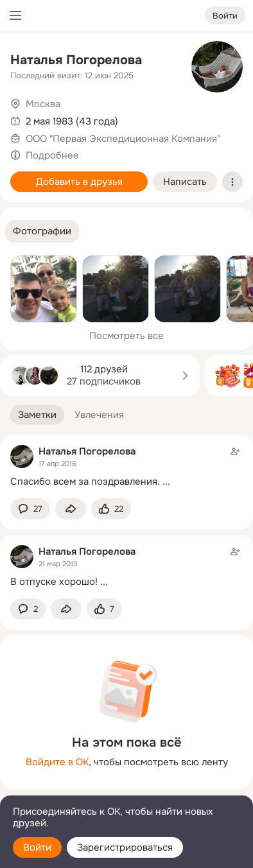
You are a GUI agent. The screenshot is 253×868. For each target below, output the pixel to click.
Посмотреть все (126, 336)
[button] (42, 231)
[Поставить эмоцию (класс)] (111, 509)
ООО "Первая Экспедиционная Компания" (123, 139)
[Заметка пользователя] (126, 466)
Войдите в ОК (57, 762)
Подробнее (52, 155)
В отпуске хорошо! (54, 582)
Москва (43, 104)
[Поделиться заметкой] (71, 509)
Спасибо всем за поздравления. (85, 482)
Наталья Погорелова (76, 60)
